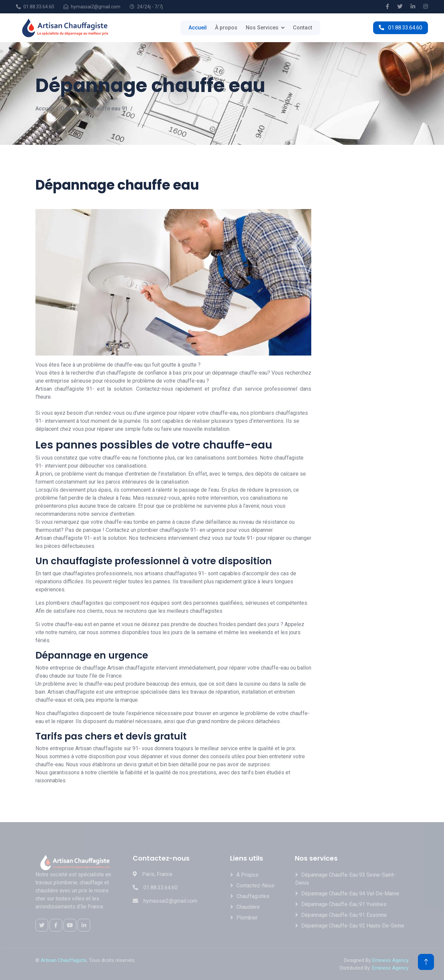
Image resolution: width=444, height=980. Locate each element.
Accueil (198, 28)
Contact (303, 28)
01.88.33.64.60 (401, 28)
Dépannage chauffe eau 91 (94, 109)
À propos (226, 28)
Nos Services (262, 28)
